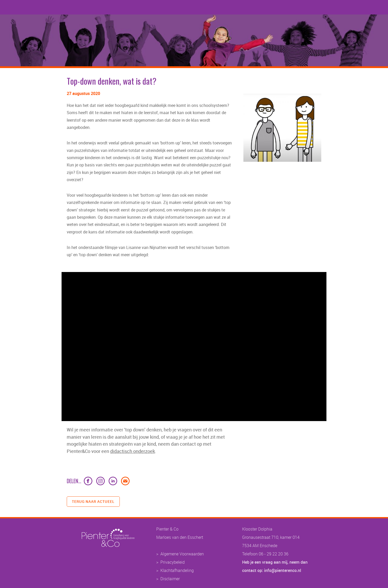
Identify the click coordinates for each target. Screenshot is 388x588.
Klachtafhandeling (177, 570)
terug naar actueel (93, 501)
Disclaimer (170, 579)
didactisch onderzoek (133, 451)
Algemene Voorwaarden (182, 554)
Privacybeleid (173, 562)
